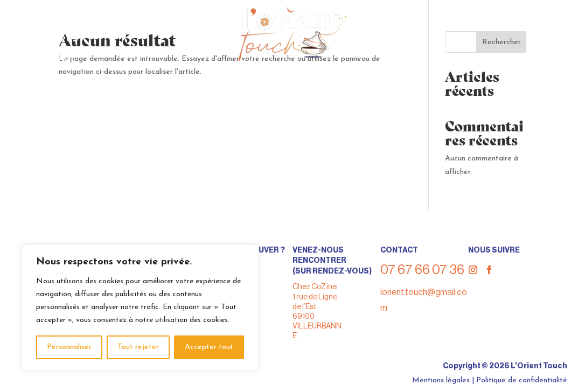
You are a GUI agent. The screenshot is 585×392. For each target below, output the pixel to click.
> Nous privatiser (70, 29)
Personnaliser (69, 347)
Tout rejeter (138, 347)
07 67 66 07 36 (518, 18)
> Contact (52, 58)
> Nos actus (56, 49)
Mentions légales (441, 380)
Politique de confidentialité (522, 380)
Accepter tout (209, 347)
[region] (140, 307)
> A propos (54, 39)
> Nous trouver (65, 20)
